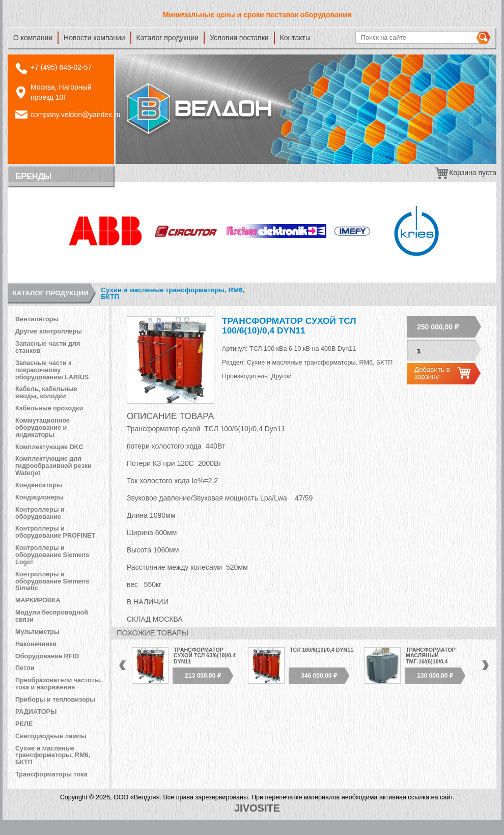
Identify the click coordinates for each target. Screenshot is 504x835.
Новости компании (94, 38)
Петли (25, 668)
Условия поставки (239, 38)
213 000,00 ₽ (203, 676)
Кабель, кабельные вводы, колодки (46, 393)
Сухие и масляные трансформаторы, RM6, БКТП (173, 294)
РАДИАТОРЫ (36, 712)
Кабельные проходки (49, 408)
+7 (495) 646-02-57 (61, 67)
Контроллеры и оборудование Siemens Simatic (52, 581)
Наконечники (36, 644)
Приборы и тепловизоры (55, 700)
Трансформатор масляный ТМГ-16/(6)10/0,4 (431, 656)
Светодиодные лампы (51, 736)
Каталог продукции (168, 38)
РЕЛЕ (24, 724)
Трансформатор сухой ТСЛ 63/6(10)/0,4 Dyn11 (205, 656)
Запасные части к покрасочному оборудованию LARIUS (52, 370)
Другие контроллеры (49, 331)
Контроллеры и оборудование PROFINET (55, 532)
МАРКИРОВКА (38, 600)
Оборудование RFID (47, 656)
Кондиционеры (39, 497)
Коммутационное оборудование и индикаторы (43, 428)
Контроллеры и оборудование (40, 513)
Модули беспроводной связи (52, 616)
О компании (33, 38)
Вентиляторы (37, 319)
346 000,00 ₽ (319, 676)
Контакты (295, 38)
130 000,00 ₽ (435, 676)
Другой (282, 376)
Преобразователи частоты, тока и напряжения (59, 684)
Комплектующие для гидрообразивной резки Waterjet (53, 466)
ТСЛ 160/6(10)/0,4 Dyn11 (321, 650)
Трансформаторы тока (51, 774)
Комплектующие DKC (49, 447)
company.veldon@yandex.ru (76, 115)
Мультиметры (37, 632)
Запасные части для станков (48, 347)
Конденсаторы (39, 485)
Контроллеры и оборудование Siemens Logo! (52, 555)
